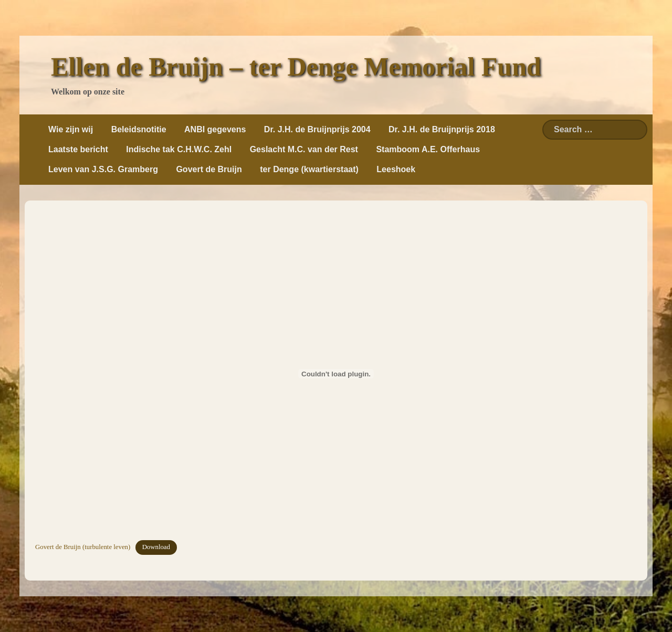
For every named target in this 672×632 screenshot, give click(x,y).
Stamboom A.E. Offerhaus (428, 149)
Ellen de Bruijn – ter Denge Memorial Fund (296, 67)
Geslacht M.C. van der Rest (304, 149)
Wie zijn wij (71, 129)
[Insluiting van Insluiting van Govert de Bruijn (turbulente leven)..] (336, 374)
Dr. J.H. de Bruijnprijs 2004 (317, 129)
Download (156, 547)
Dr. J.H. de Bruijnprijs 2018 (442, 129)
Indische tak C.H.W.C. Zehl (179, 149)
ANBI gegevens (215, 129)
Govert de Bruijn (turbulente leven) (83, 547)
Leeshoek (396, 169)
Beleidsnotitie (139, 129)
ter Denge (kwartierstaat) (309, 169)
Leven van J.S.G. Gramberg (103, 169)
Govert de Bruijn (209, 169)
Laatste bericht (78, 149)
